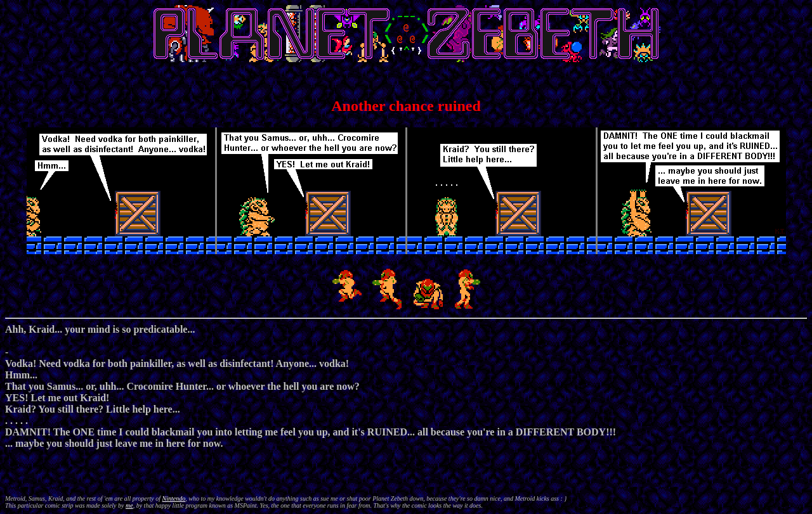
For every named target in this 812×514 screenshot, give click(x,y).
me (129, 505)
